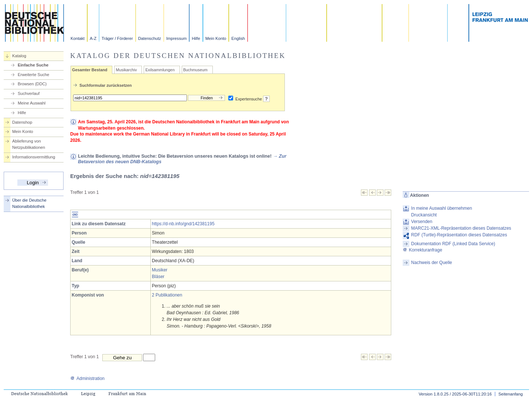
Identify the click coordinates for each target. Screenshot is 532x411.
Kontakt (78, 38)
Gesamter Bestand (90, 70)
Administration (87, 379)
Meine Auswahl (32, 103)
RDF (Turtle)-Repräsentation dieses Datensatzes (459, 235)
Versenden (422, 222)
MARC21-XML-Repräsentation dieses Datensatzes (461, 228)
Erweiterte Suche (33, 75)
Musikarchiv (126, 70)
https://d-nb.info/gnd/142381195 (183, 224)
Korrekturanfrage (422, 250)
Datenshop (22, 122)
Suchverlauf (29, 93)
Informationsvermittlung (34, 157)
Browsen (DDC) (32, 84)
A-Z (93, 38)
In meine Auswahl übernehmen (442, 208)
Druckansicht (424, 215)
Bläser (158, 277)
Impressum (176, 38)
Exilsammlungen (160, 70)
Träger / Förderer (117, 38)
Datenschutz (150, 38)
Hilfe (196, 38)
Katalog (19, 56)
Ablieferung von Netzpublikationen (29, 144)
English (238, 38)
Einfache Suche (33, 65)
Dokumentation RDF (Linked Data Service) (453, 244)
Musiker (160, 270)
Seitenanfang (511, 394)
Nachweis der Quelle (432, 263)
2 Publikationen (167, 295)
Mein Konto (216, 38)
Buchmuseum (195, 70)
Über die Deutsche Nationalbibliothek (29, 203)
